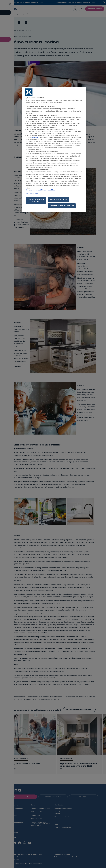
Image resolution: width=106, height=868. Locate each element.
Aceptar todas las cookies (62, 206)
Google (35, 138)
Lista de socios (32, 193)
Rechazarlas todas (59, 200)
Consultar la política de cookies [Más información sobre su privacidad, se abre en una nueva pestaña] (41, 190)
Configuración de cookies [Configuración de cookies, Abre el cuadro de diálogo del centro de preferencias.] (36, 201)
